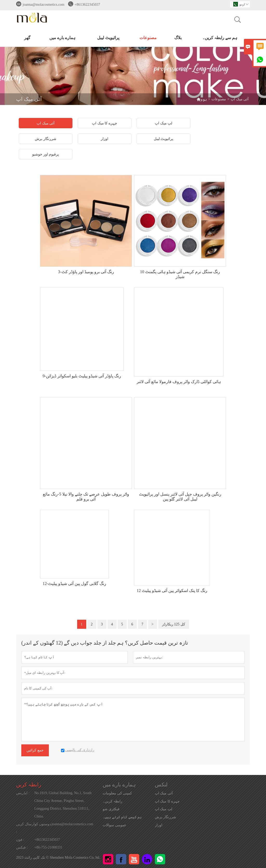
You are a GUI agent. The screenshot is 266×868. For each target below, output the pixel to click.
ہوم (202, 99)
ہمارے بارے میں (62, 38)
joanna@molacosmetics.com (44, 5)
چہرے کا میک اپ (167, 801)
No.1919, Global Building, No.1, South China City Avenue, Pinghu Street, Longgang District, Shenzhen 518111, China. (63, 805)
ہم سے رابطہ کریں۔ (220, 38)
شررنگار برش (166, 817)
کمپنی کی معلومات (117, 793)
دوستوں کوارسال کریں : (34, 828)
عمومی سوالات (114, 825)
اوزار (159, 825)
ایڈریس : (23, 793)
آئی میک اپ (164, 793)
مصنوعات (148, 38)
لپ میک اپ (164, 809)
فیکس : (22, 847)
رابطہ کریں (29, 785)
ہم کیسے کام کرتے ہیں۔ (122, 817)
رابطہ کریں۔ (112, 801)
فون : (20, 840)
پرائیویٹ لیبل (108, 38)
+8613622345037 (87, 5)
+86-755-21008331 (48, 847)
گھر (27, 38)
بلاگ (178, 38)
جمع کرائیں (35, 750)
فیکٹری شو (111, 809)
